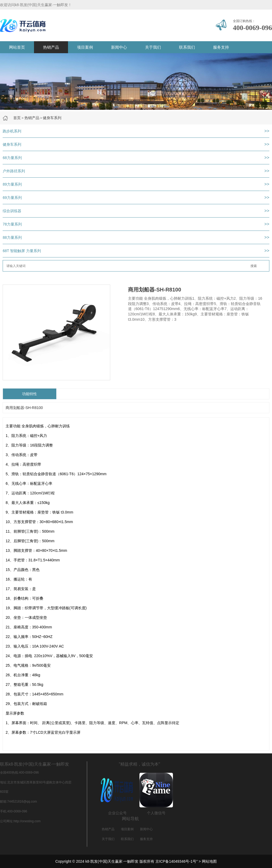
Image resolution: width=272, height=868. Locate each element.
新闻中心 (119, 47)
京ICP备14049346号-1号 (176, 861)
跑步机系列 (12, 131)
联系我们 (187, 47)
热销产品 (51, 47)
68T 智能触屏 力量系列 (22, 251)
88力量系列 (12, 237)
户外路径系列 (14, 171)
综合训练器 (12, 211)
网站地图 (209, 861)
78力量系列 (12, 224)
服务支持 (221, 47)
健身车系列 (52, 118)
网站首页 (17, 47)
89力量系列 (12, 184)
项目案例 (85, 47)
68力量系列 (12, 158)
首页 (17, 118)
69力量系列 (12, 198)
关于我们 (153, 47)
